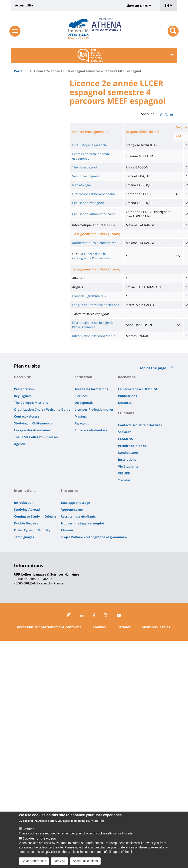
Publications (127, 396)
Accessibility (24, 5)
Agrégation (83, 423)
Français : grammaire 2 (89, 296)
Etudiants (126, 413)
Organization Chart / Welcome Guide (42, 409)
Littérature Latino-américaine (94, 194)
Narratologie (82, 185)
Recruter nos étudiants (78, 516)
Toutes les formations (91, 389)
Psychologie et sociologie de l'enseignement (93, 325)
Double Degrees (26, 523)
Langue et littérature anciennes (96, 305)
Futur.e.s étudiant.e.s (91, 430)
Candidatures (128, 453)
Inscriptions (127, 459)
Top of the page (153, 368)
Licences (81, 396)
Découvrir (22, 377)
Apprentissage (72, 509)
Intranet (124, 627)
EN (169, 5)
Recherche (127, 377)
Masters (81, 416)
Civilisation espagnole (88, 203)
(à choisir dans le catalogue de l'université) (91, 256)
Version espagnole (86, 176)
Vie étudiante (128, 466)
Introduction (24, 503)
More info (97, 826)
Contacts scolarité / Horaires (140, 425)
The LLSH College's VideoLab (36, 437)
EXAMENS (125, 439)
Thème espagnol (85, 167)
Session (28, 835)
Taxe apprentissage (75, 503)
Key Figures (23, 396)
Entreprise (69, 490)
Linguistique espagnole (90, 145)
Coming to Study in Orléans (35, 516)
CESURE (124, 473)
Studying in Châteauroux (33, 423)
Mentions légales (156, 627)
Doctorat (125, 403)
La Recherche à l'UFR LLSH (138, 389)
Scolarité (125, 432)
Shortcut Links (137, 6)
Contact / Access (27, 416)
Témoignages (24, 537)
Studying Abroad (27, 509)
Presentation (24, 389)
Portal (19, 71)
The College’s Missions (31, 403)
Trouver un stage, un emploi (82, 523)
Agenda (20, 444)
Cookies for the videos (39, 844)
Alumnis (67, 530)
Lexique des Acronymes (32, 430)
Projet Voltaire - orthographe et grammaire (94, 537)
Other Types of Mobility (32, 530)
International (25, 490)
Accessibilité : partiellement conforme (49, 627)
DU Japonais (84, 403)
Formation (83, 377)
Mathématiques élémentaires (94, 243)
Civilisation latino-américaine (94, 214)
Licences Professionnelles (94, 409)
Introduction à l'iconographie (94, 336)
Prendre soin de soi (133, 446)
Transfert (125, 480)
